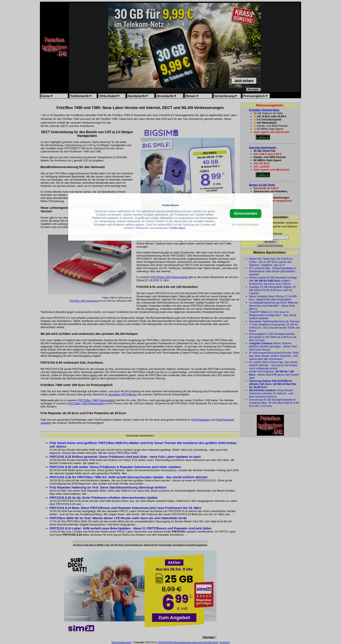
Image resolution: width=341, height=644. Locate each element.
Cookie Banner (170, 205)
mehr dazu (178, 228)
